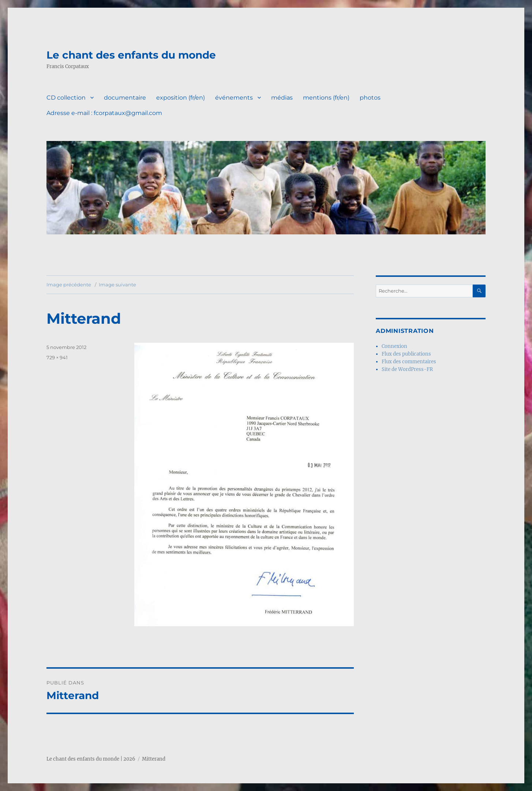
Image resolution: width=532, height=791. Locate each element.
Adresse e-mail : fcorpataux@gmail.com (104, 113)
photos (370, 98)
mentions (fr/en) (326, 98)
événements (234, 98)
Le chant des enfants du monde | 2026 (91, 759)
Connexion (394, 346)
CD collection (66, 98)
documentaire (125, 98)
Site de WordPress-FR (407, 369)
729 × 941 (57, 357)
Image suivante (117, 285)
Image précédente (69, 285)
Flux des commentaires (409, 362)
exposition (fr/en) (181, 98)
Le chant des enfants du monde (131, 55)
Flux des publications (406, 354)
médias (282, 98)
